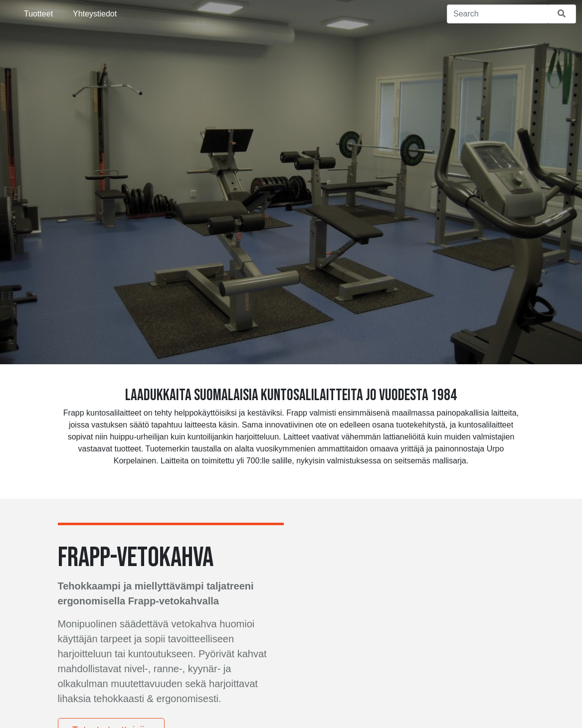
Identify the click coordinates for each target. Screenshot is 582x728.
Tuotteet (38, 14)
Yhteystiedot (95, 14)
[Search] (497, 14)
